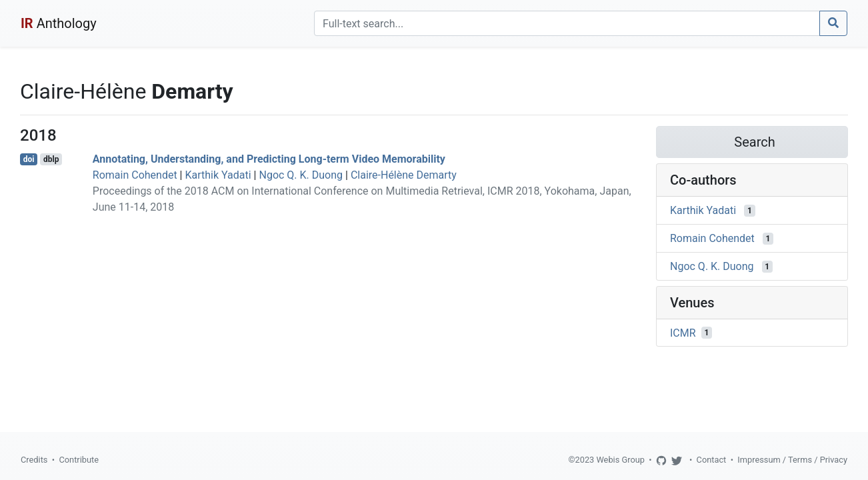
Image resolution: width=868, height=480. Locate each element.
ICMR (683, 332)
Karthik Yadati (218, 175)
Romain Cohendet (135, 175)
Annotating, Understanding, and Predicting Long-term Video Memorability (269, 159)
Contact (712, 460)
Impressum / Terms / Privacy (792, 460)
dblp (51, 159)
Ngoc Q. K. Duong (301, 175)
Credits (34, 460)
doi (29, 159)
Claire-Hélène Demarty (404, 175)
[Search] (567, 23)
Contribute (79, 460)
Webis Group (620, 460)
